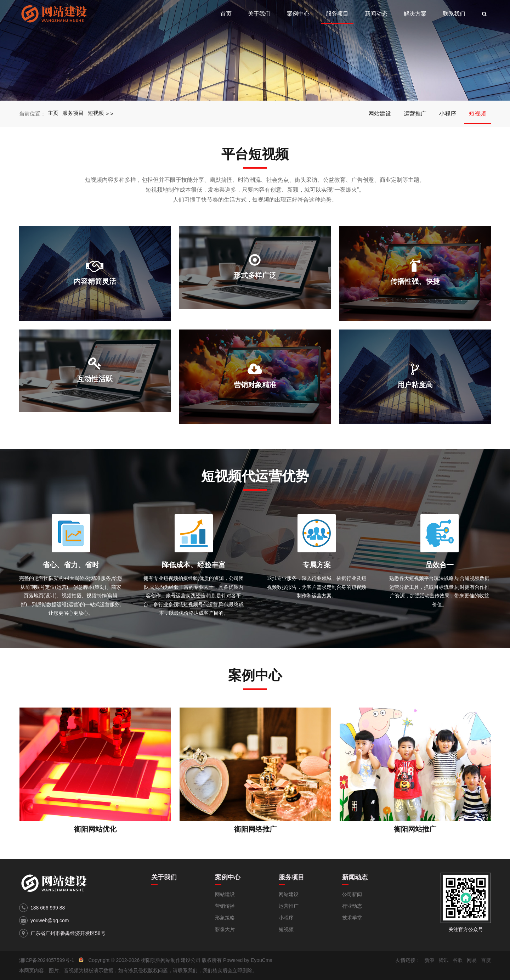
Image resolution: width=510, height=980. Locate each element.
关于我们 (259, 14)
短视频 (96, 114)
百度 (486, 960)
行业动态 (352, 906)
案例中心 (298, 14)
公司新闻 (352, 894)
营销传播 (225, 906)
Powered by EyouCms (247, 960)
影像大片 (225, 929)
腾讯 (443, 960)
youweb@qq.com (50, 920)
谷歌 (458, 960)
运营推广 (415, 114)
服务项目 (337, 14)
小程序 (448, 114)
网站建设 (380, 114)
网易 (472, 960)
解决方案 (415, 14)
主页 (53, 114)
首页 (226, 14)
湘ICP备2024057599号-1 (47, 960)
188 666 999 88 (48, 908)
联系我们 (454, 14)
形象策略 (225, 918)
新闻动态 (376, 14)
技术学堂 (352, 918)
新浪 (429, 960)
